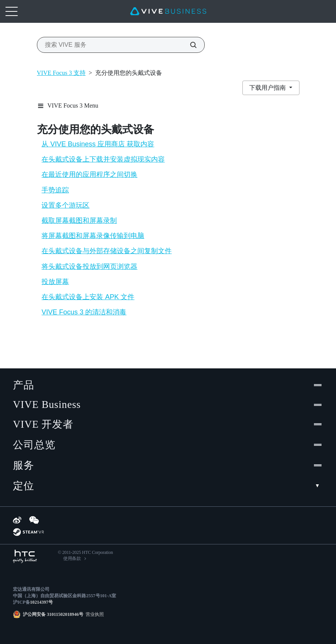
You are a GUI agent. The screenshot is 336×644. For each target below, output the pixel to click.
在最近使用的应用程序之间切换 (89, 174)
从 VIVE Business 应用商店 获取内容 (98, 144)
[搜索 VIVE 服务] (189, 45)
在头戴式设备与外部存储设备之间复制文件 (107, 251)
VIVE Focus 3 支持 (61, 73)
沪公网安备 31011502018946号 (53, 614)
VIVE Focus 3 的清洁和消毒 (84, 312)
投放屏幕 (55, 282)
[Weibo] (17, 520)
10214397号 (41, 602)
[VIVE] (168, 11)
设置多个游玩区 (65, 205)
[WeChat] (34, 520)
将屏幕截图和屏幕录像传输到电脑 (93, 236)
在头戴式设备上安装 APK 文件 (88, 297)
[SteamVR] (28, 532)
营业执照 (94, 614)
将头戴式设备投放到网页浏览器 (89, 266)
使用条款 (72, 558)
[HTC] (25, 556)
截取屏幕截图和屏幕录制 (79, 220)
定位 (168, 486)
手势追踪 (55, 190)
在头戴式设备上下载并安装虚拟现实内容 (103, 159)
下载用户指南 (268, 88)
